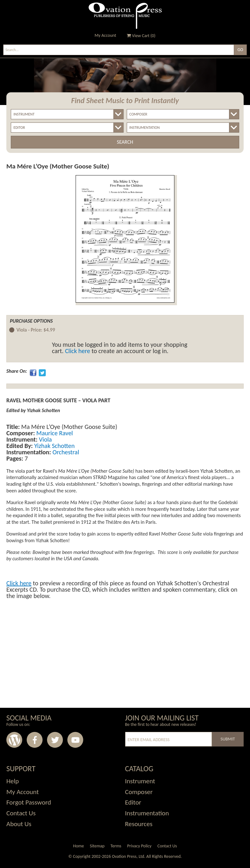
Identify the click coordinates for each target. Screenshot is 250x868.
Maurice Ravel (54, 433)
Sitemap (97, 846)
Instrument (140, 781)
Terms (116, 846)
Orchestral (65, 452)
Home (78, 846)
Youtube (75, 740)
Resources (139, 824)
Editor (133, 802)
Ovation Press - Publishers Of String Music (125, 16)
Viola (45, 439)
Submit (228, 739)
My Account (105, 35)
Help (13, 781)
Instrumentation (147, 813)
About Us (19, 824)
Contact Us (21, 813)
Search (125, 142)
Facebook (35, 740)
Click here (78, 351)
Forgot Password (29, 802)
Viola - (36, 330)
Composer (139, 792)
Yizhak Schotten (54, 446)
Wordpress (14, 740)
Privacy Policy (139, 846)
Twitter (55, 740)
